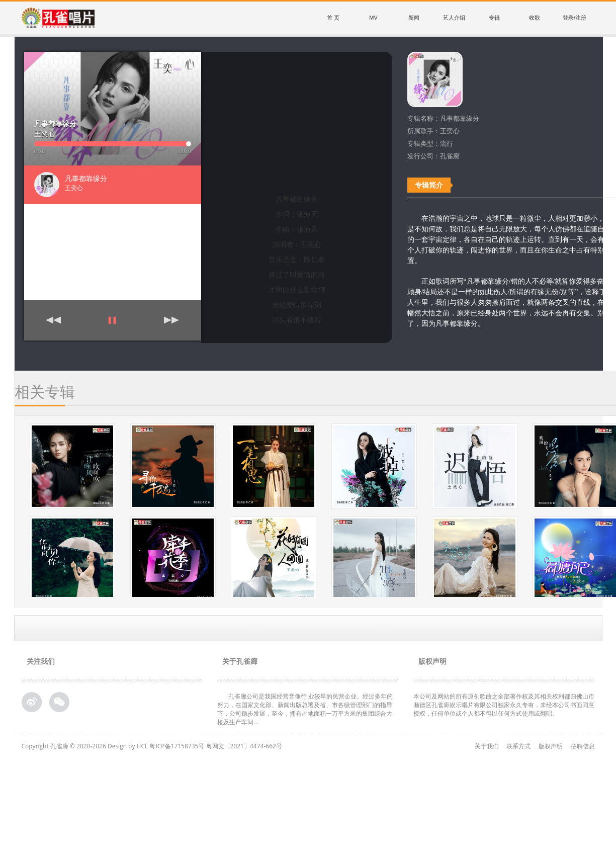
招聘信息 (583, 746)
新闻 (414, 18)
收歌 (535, 18)
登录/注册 (575, 18)
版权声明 (551, 746)
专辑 (494, 18)
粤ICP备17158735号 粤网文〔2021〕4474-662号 (215, 746)
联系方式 (518, 746)
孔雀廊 (59, 746)
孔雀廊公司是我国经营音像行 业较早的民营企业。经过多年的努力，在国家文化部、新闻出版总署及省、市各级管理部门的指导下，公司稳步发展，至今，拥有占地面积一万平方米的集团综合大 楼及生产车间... (305, 709)
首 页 (333, 18)
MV (373, 18)
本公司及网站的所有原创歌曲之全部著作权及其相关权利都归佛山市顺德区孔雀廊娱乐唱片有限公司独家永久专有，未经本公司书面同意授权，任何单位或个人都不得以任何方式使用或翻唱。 (504, 705)
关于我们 (487, 746)
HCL (143, 746)
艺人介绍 (454, 18)
